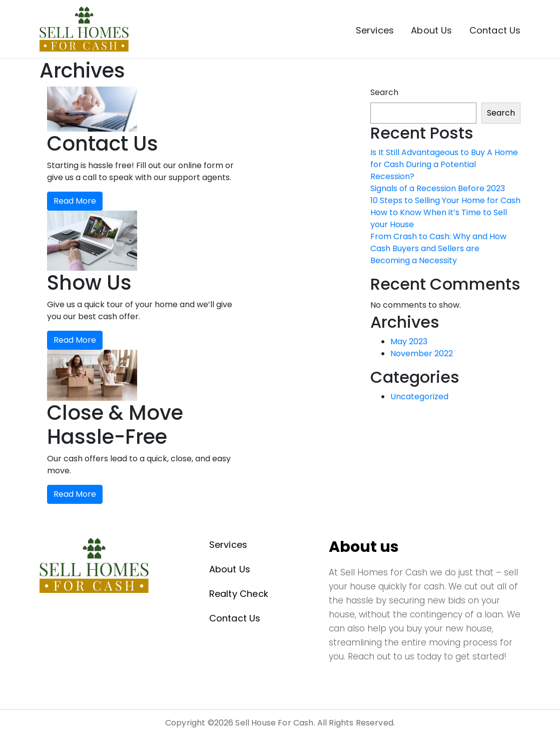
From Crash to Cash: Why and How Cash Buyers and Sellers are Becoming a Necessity (438, 248)
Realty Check (239, 594)
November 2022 (422, 353)
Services (375, 31)
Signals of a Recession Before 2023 (438, 188)
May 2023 (409, 341)
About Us (431, 31)
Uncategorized (419, 397)
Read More (75, 201)
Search (384, 92)
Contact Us (495, 31)
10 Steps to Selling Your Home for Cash (445, 200)
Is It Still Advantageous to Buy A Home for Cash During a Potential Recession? (444, 164)
